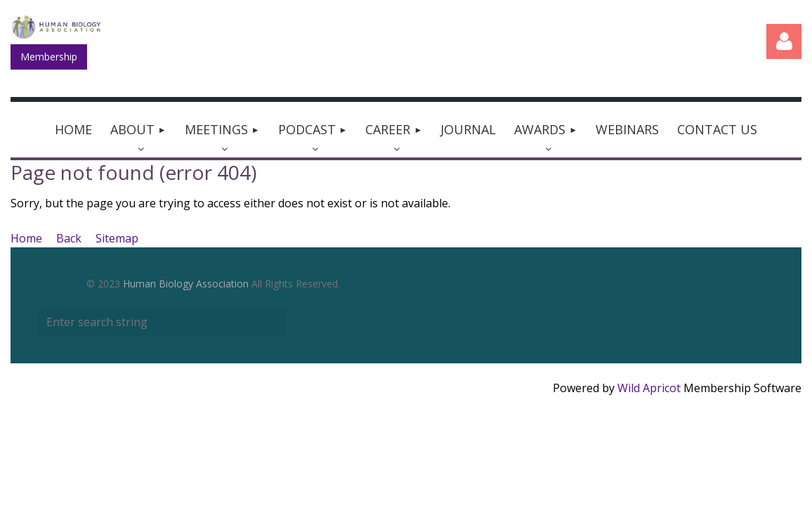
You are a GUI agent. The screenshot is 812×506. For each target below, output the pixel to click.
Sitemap (117, 238)
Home (26, 238)
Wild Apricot (649, 388)
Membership (49, 57)
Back (69, 238)
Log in (784, 41)
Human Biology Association (186, 284)
